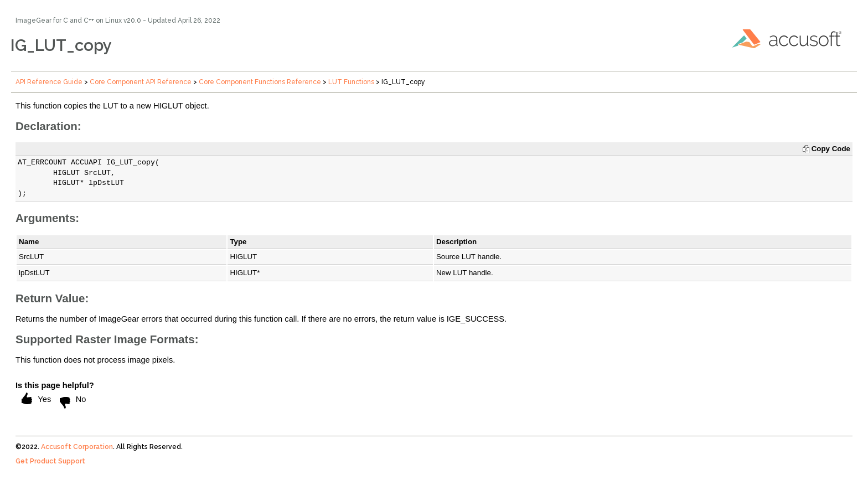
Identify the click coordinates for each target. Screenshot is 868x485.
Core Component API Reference (141, 82)
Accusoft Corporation (77, 447)
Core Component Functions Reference (260, 82)
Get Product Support (50, 461)
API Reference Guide (49, 82)
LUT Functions (351, 82)
